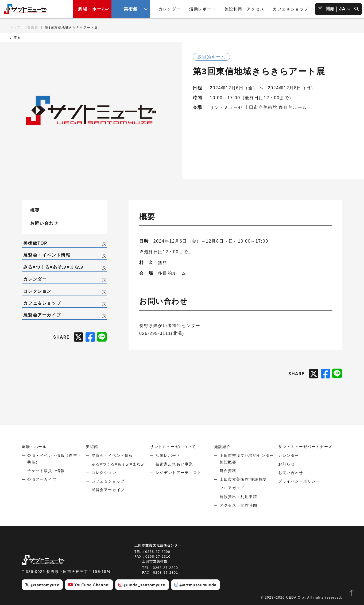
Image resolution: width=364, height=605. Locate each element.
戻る (15, 38)
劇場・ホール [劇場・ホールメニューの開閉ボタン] (92, 9)
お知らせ (286, 464)
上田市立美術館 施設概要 (243, 479)
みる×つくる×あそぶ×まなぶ (53, 267)
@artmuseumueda (195, 585)
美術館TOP (35, 243)
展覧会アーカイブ (42, 315)
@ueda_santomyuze (142, 585)
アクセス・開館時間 (238, 505)
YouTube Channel (89, 585)
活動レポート (203, 9)
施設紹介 (222, 447)
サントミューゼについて (173, 447)
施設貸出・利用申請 (238, 497)
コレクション (37, 291)
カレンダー (170, 9)
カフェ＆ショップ (291, 9)
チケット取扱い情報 (46, 471)
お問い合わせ (44, 223)
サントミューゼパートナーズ (305, 447)
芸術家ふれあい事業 (174, 464)
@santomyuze (42, 585)
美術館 (33, 28)
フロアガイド (232, 488)
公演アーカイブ (42, 479)
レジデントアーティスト (179, 473)
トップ (15, 28)
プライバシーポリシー (299, 481)
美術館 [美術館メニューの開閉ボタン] (131, 9)
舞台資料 (228, 471)
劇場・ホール (34, 447)
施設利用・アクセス (244, 9)
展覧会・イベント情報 (47, 255)
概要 (35, 210)
